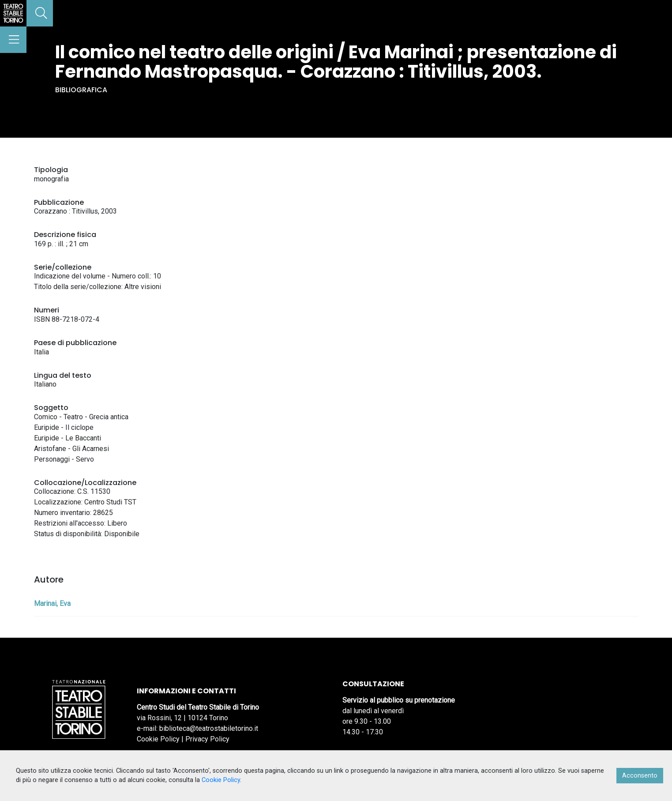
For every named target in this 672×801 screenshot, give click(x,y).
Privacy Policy (207, 739)
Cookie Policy (158, 739)
